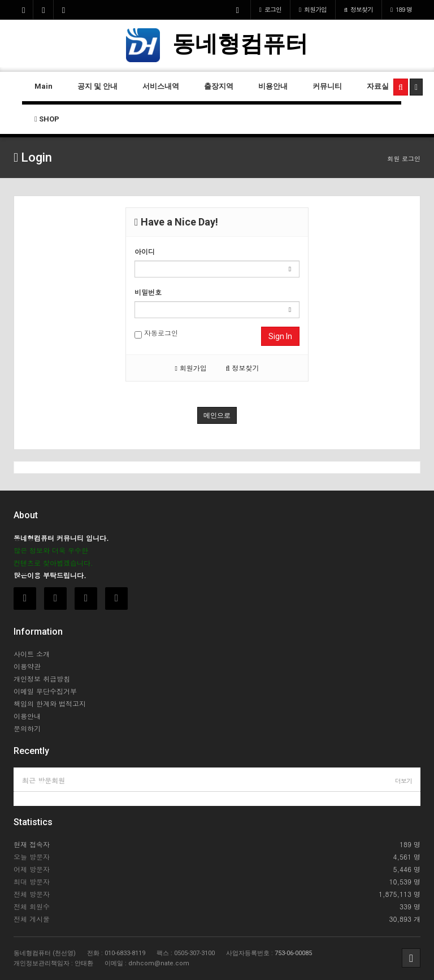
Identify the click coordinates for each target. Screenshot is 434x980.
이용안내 (27, 716)
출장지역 (219, 86)
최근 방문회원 (44, 780)
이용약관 (27, 666)
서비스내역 (161, 86)
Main (44, 86)
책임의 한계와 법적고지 (50, 703)
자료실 (378, 86)
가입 (313, 9)
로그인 (270, 9)
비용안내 (273, 86)
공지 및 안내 (97, 86)
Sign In (280, 336)
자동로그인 (156, 333)
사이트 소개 (32, 654)
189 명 (401, 9)
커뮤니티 (327, 86)
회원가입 (190, 368)
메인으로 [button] (217, 415)
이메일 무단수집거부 (45, 691)
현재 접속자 (32, 844)
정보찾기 (359, 9)
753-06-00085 (293, 953)
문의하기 (27, 728)
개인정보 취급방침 (42, 678)
